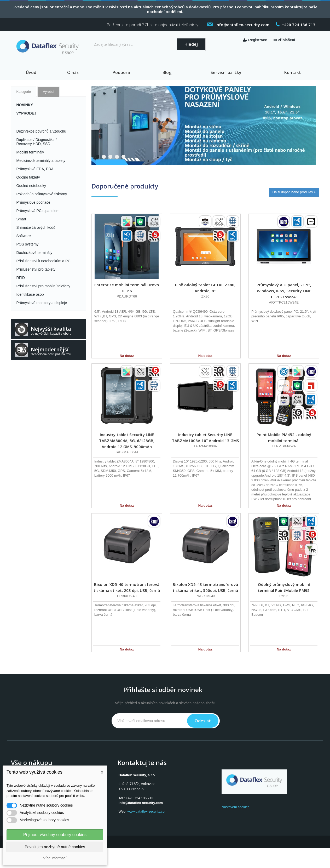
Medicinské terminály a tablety (41, 161)
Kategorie (24, 92)
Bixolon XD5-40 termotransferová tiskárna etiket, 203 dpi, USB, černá (127, 587)
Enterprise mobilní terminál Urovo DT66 (127, 288)
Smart (21, 219)
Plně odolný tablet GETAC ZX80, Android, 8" (205, 288)
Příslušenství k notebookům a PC (44, 261)
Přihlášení (284, 40)
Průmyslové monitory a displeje (42, 303)
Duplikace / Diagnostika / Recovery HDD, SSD (37, 142)
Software (24, 236)
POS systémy (28, 244)
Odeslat (203, 721)
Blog (167, 72)
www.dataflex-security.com (147, 811)
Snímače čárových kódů (36, 227)
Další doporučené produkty (294, 192)
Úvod (31, 72)
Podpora (121, 72)
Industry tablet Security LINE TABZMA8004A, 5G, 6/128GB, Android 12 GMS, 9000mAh (127, 441)
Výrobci (48, 92)
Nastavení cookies (235, 807)
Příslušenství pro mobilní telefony (43, 286)
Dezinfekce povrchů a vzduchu (41, 131)
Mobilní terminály (30, 152)
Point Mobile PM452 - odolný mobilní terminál (284, 438)
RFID (21, 278)
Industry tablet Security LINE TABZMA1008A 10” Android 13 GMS (205, 438)
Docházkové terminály (34, 253)
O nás (73, 72)
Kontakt (293, 72)
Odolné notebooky (31, 186)
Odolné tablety (28, 177)
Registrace (255, 40)
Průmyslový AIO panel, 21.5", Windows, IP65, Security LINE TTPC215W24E (284, 291)
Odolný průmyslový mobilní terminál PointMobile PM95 (284, 587)
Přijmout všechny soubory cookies (55, 835)
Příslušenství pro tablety (36, 269)
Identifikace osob (30, 294)
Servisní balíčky (226, 72)
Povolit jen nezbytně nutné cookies (55, 847)
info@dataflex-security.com (141, 803)
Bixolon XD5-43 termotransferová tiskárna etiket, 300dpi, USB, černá (205, 587)
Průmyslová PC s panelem (38, 211)
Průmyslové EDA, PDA (35, 169)
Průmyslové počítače (33, 202)
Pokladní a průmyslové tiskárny (42, 194)
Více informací (55, 858)
